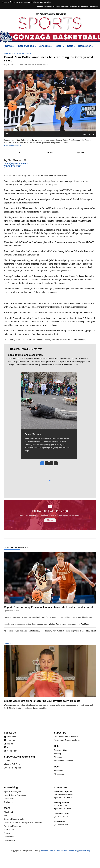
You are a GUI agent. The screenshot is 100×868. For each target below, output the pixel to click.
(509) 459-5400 (61, 825)
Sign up (50, 520)
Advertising (11, 787)
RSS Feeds (9, 830)
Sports (27, 2)
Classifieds (65, 7)
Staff (6, 816)
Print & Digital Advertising (15, 795)
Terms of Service (62, 851)
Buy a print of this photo (13, 146)
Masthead (8, 812)
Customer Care (75, 7)
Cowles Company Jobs (14, 819)
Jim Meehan (17, 160)
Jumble (7, 833)
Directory (58, 757)
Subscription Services (64, 761)
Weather (48, 2)
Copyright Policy (85, 851)
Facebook (10, 737)
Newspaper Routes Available (67, 740)
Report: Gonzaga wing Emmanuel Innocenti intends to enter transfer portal (48, 607)
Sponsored (14, 643)
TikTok (8, 744)
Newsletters (48, 7)
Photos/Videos (26, 46)
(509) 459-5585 (13, 166)
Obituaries (9, 802)
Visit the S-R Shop (12, 764)
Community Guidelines (48, 851)
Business (35, 2)
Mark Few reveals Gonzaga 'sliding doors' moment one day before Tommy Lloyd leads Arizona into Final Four (46, 624)
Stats (71, 46)
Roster (59, 46)
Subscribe (85, 7)
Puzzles (40, 7)
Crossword (9, 837)
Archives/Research (12, 826)
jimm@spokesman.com (17, 163)
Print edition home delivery (66, 737)
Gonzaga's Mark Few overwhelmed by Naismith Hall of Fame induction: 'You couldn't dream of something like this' (48, 617)
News (21, 2)
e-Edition (56, 7)
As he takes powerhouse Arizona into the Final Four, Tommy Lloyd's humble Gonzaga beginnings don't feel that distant (50, 631)
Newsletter (85, 46)
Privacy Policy (73, 851)
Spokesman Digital (12, 792)
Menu (5, 2)
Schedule (45, 46)
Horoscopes (9, 840)
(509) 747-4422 (61, 817)
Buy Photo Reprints (13, 768)
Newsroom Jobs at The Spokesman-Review (23, 823)
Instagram (10, 740)
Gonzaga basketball (24, 54)
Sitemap (58, 754)
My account (94, 7)
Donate (7, 761)
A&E (41, 2)
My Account (59, 774)
